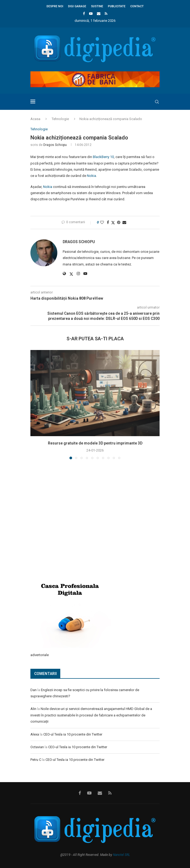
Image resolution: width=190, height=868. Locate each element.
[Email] (99, 14)
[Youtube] (91, 14)
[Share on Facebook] (108, 222)
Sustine (97, 6)
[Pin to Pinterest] (119, 222)
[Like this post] (102, 222)
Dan (34, 690)
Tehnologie (60, 119)
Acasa (35, 119)
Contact (137, 6)
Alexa (35, 734)
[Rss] (106, 14)
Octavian (37, 747)
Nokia (92, 176)
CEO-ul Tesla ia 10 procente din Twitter (73, 734)
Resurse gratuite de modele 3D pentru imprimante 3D (95, 443)
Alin (33, 709)
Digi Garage (77, 6)
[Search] (157, 102)
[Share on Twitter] (113, 223)
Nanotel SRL (122, 855)
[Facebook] (84, 14)
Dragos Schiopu (55, 145)
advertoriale (40, 655)
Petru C (36, 760)
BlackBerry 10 (103, 157)
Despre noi (55, 6)
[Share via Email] (124, 222)
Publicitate (117, 6)
